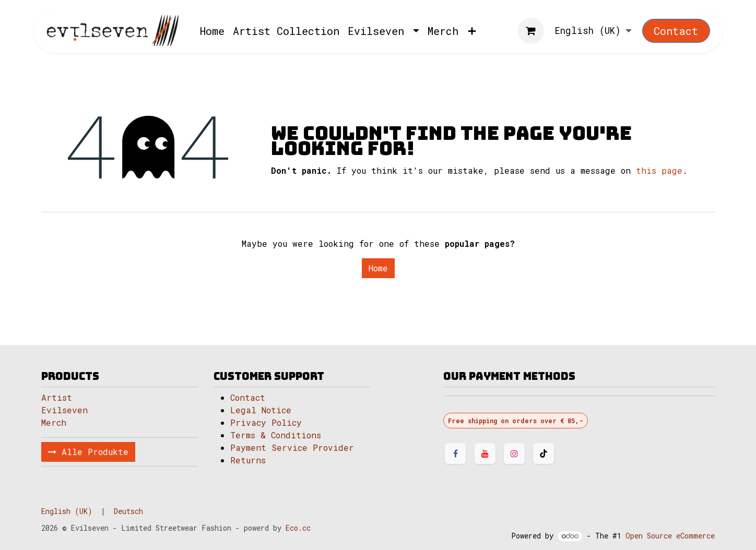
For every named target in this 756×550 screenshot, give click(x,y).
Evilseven (64, 410)
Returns (248, 460)
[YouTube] (485, 453)
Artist (57, 397)
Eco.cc (298, 528)
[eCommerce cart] (531, 31)
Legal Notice (263, 410)
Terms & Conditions (276, 435)
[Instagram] (514, 453)
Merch (54, 422)
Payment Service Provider (292, 447)
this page (659, 170)
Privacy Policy (266, 422)
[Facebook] (455, 453)
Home (378, 268)
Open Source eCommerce (670, 536)
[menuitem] (212, 31)
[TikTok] (544, 453)
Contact (676, 31)
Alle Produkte (88, 452)
